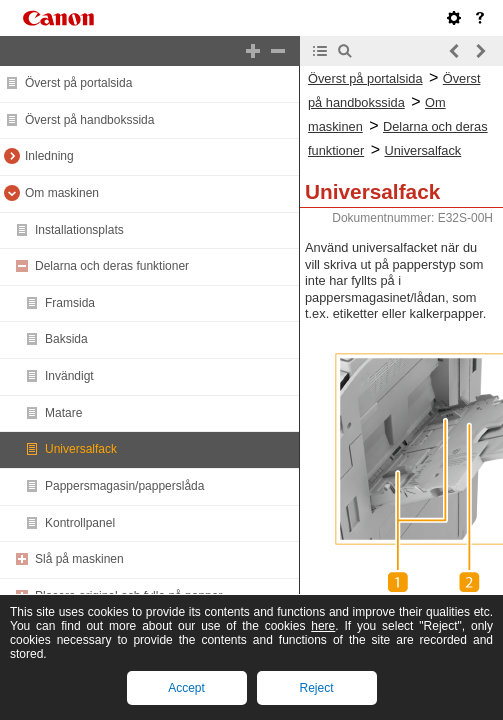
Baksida (66, 339)
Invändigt (69, 376)
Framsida (70, 303)
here (323, 626)
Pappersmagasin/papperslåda (124, 486)
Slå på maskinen (79, 559)
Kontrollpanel (80, 523)
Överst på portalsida (78, 83)
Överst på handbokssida (89, 120)
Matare (63, 413)
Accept (186, 688)
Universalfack (81, 449)
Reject (316, 688)
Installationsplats (79, 230)
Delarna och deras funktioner (112, 266)
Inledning (49, 156)
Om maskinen (62, 193)
